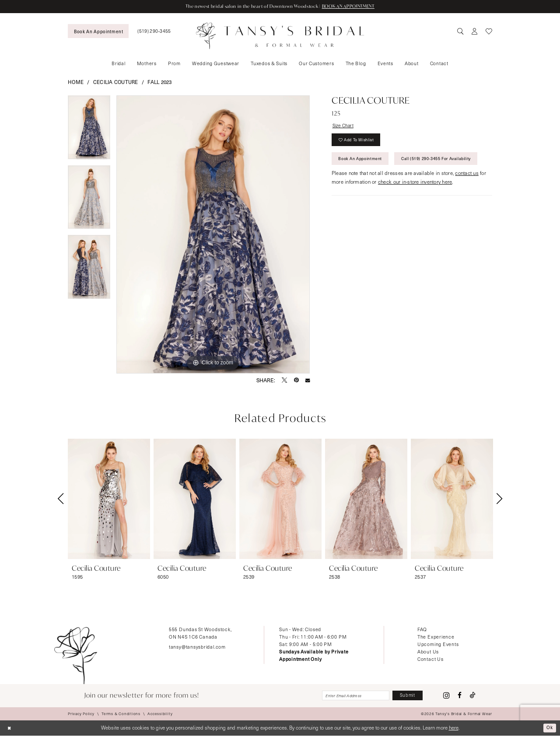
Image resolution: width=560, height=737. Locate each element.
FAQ (422, 630)
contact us (467, 198)
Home (76, 82)
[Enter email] (349, 696)
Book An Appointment (364, 162)
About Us (428, 652)
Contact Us (430, 659)
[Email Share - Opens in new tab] (308, 381)
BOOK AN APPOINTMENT (355, 7)
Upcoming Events (438, 644)
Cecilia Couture (116, 82)
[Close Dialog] (10, 729)
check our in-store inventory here (415, 207)
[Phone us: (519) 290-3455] (154, 31)
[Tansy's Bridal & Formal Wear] (280, 36)
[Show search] (461, 31)
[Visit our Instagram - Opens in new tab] (446, 697)
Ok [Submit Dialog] (549, 729)
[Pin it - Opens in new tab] (296, 381)
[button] (475, 31)
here (454, 729)
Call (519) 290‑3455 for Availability (378, 183)
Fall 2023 (159, 82)
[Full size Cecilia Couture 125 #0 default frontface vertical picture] (213, 235)
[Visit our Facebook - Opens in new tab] (460, 696)
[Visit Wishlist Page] (489, 31)
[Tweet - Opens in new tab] (284, 381)
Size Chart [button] (344, 126)
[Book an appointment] (98, 31)
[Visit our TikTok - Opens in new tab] (473, 696)
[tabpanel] (89, 131)
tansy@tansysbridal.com (197, 647)
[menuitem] (98, 31)
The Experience (436, 637)
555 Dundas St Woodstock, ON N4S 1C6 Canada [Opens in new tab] (200, 633)
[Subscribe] (406, 696)
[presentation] (109, 499)
